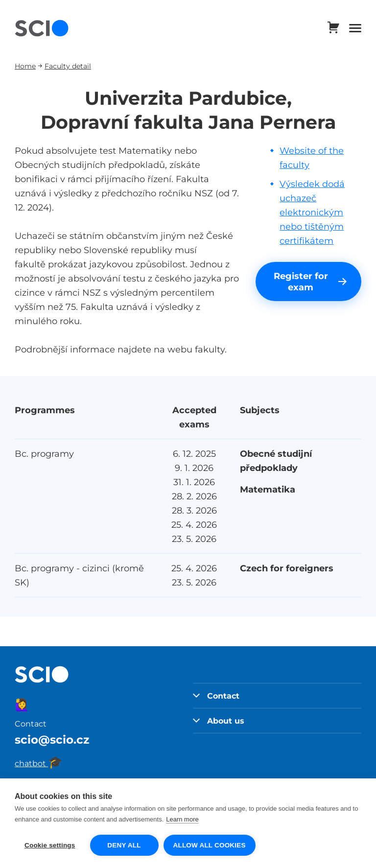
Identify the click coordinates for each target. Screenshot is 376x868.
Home (25, 66)
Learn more (182, 819)
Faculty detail (68, 66)
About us (219, 721)
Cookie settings (50, 845)
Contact (216, 696)
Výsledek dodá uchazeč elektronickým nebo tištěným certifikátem (312, 212)
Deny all (124, 845)
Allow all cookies (210, 845)
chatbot (39, 763)
